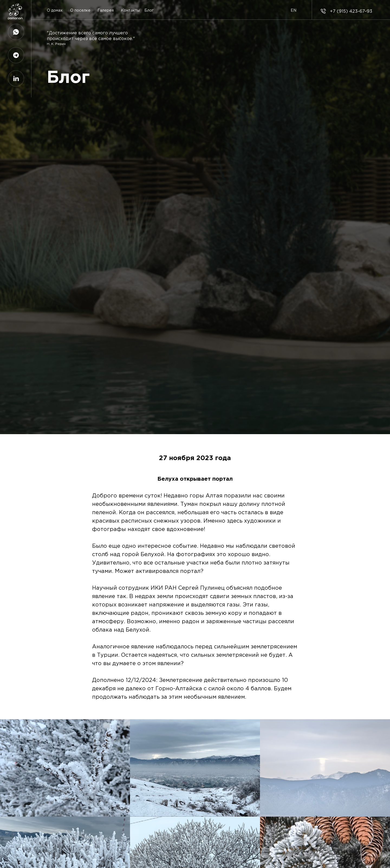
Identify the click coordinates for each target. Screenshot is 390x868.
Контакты (130, 11)
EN (293, 11)
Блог (149, 11)
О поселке (80, 11)
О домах (55, 11)
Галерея (106, 11)
